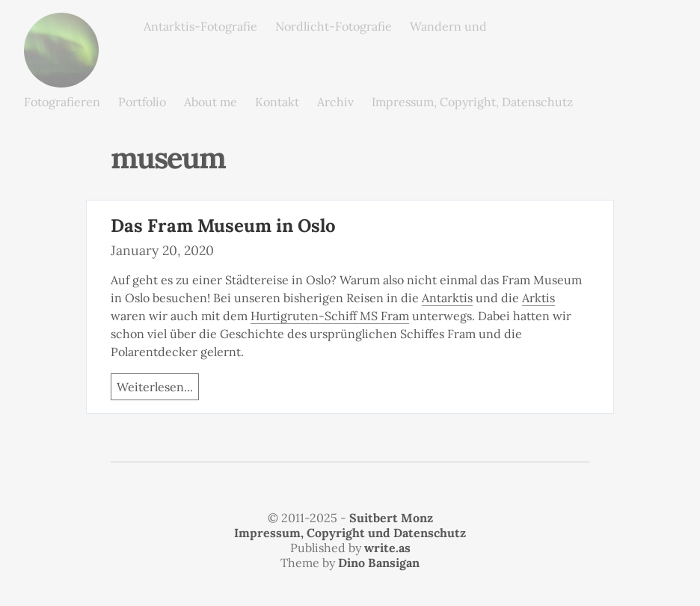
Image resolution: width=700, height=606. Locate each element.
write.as (387, 548)
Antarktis (447, 298)
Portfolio (142, 102)
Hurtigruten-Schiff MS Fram (330, 316)
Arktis (538, 298)
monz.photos (61, 24)
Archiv (335, 102)
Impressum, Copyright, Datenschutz (472, 102)
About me (211, 102)
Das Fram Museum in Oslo (223, 226)
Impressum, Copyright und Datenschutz (350, 533)
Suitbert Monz (391, 518)
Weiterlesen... (155, 387)
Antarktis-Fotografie (200, 26)
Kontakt (277, 102)
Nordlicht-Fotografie (334, 26)
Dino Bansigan (379, 563)
